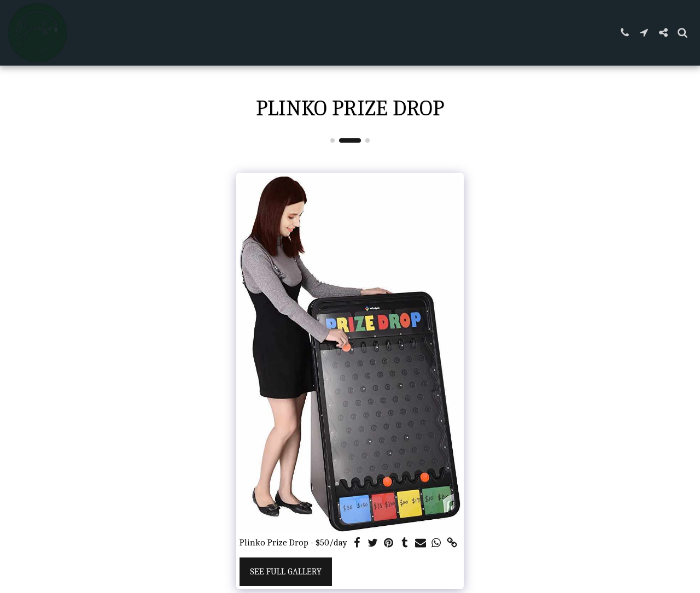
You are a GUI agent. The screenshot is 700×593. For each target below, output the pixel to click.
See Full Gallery (286, 571)
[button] (625, 33)
